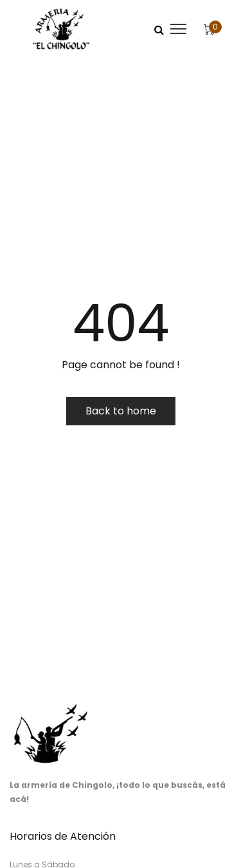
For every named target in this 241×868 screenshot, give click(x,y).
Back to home (121, 411)
